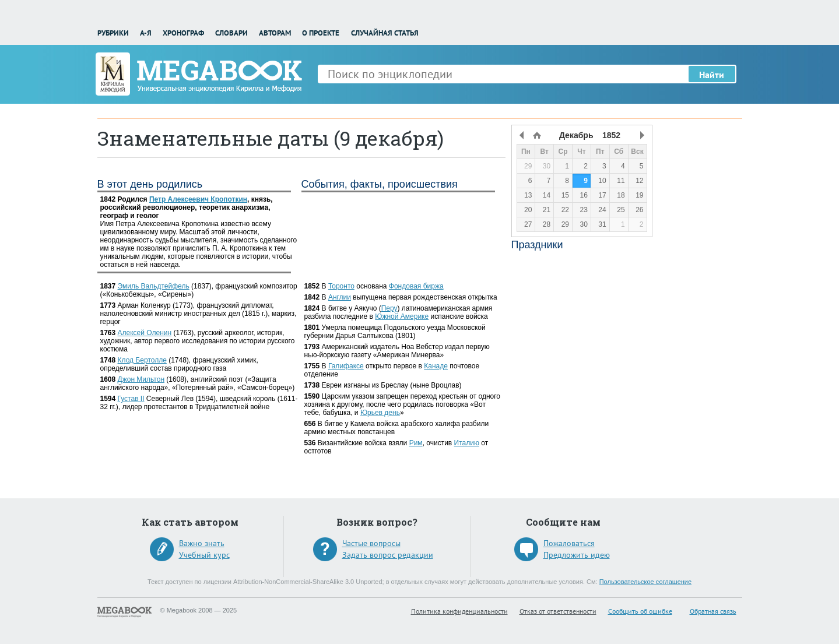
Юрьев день (380, 413)
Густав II (131, 399)
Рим (416, 443)
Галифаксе (346, 366)
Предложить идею (577, 555)
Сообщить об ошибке (640, 611)
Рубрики (113, 33)
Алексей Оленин (145, 333)
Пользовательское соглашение (645, 582)
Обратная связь (713, 611)
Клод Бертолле (142, 360)
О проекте (321, 33)
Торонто (341, 286)
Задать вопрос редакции (388, 555)
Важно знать (202, 543)
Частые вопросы (371, 543)
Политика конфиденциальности (459, 611)
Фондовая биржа (416, 286)
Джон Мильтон (141, 379)
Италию (467, 443)
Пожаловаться (569, 543)
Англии (340, 297)
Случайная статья (385, 33)
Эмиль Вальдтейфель (154, 286)
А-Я (146, 33)
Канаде (436, 366)
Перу (389, 308)
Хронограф (183, 33)
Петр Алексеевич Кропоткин (198, 199)
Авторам (275, 33)
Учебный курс (204, 555)
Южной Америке (402, 316)
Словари (231, 33)
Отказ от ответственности (558, 611)
